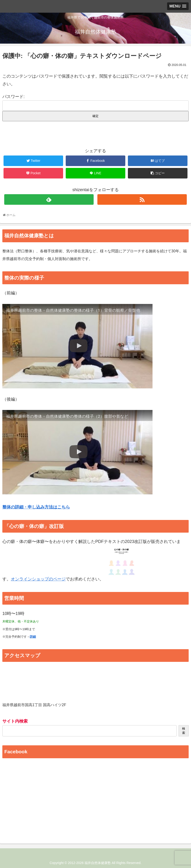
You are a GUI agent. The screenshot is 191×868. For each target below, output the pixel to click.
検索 (184, 731)
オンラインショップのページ (38, 579)
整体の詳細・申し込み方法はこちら (36, 507)
